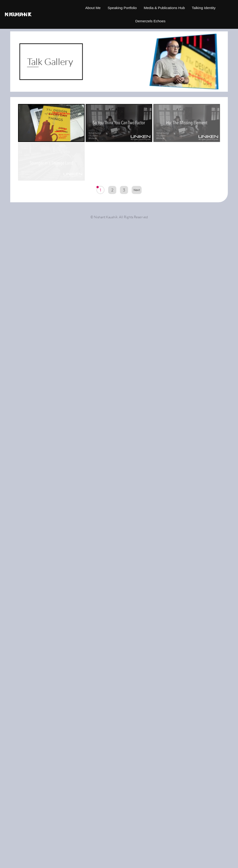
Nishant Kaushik (18, 14)
